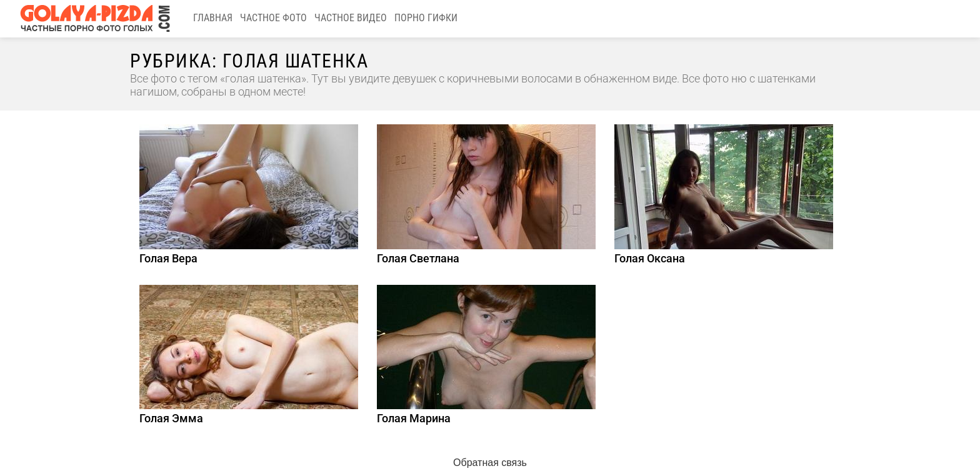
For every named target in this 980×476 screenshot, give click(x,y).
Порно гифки (426, 18)
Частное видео (351, 18)
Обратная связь (490, 463)
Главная (213, 18)
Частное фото (273, 18)
